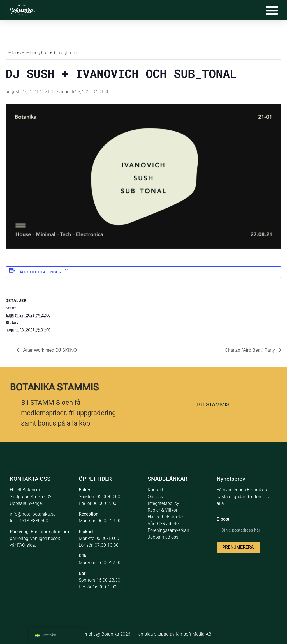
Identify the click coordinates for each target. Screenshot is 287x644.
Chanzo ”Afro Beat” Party (250, 350)
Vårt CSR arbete (163, 524)
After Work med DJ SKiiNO (49, 350)
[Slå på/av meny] (272, 10)
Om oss (155, 497)
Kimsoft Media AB (194, 634)
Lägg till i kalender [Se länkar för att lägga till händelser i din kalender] (39, 272)
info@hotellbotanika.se (33, 514)
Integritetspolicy (163, 503)
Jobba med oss (163, 537)
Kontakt (155, 490)
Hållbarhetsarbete (165, 517)
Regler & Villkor (163, 510)
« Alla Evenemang (25, 35)
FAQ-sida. (27, 545)
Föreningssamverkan (168, 530)
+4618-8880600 (32, 521)
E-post (223, 519)
